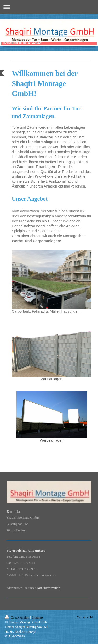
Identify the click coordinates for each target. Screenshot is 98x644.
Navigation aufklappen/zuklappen (49, 7)
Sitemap (37, 617)
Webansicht (85, 617)
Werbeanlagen (52, 440)
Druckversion (18, 617)
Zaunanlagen (52, 379)
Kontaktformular (48, 588)
